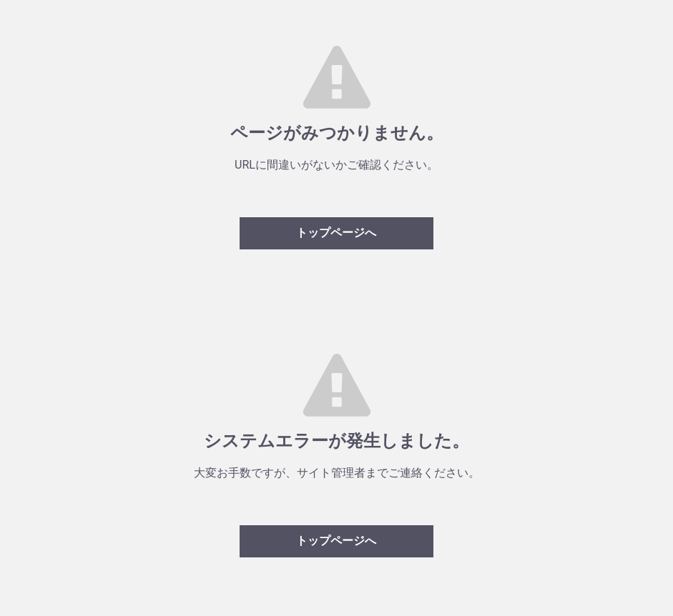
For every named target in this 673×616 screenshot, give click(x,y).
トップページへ (336, 233)
